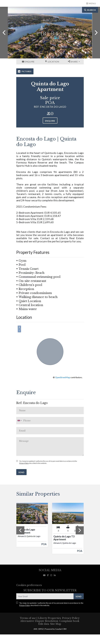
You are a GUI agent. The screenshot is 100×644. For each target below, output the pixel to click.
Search (90, 10)
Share (73, 62)
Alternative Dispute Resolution (39, 621)
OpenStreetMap (63, 377)
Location (52, 62)
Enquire (28, 62)
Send (21, 472)
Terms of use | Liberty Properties (40, 618)
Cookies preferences (29, 585)
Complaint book (69, 621)
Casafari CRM (61, 629)
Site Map (56, 624)
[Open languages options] (91, 3)
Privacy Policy (24, 463)
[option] (50, 33)
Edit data (44, 624)
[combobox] (50, 421)
